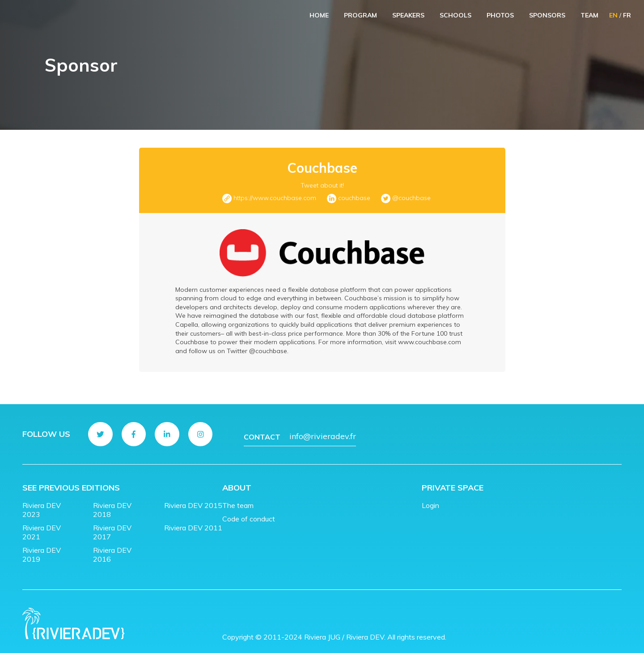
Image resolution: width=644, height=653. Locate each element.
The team (238, 499)
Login (430, 499)
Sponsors (547, 15)
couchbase (354, 198)
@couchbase (411, 198)
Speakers (408, 15)
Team (589, 15)
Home (319, 15)
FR (627, 15)
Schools (455, 15)
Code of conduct (249, 512)
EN (613, 15)
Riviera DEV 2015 (193, 499)
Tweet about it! (322, 185)
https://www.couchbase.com (275, 198)
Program (360, 15)
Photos (500, 15)
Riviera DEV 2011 (193, 521)
